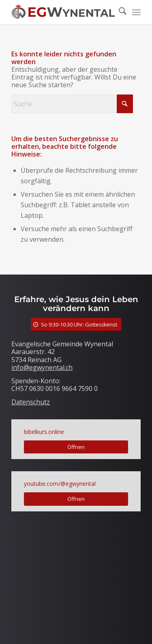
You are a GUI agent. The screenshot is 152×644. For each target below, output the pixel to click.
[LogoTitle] (63, 12)
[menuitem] (119, 12)
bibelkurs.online (44, 432)
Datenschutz (31, 402)
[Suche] (119, 12)
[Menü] (136, 12)
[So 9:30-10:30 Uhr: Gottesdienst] (76, 325)
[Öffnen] (76, 447)
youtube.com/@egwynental (60, 484)
